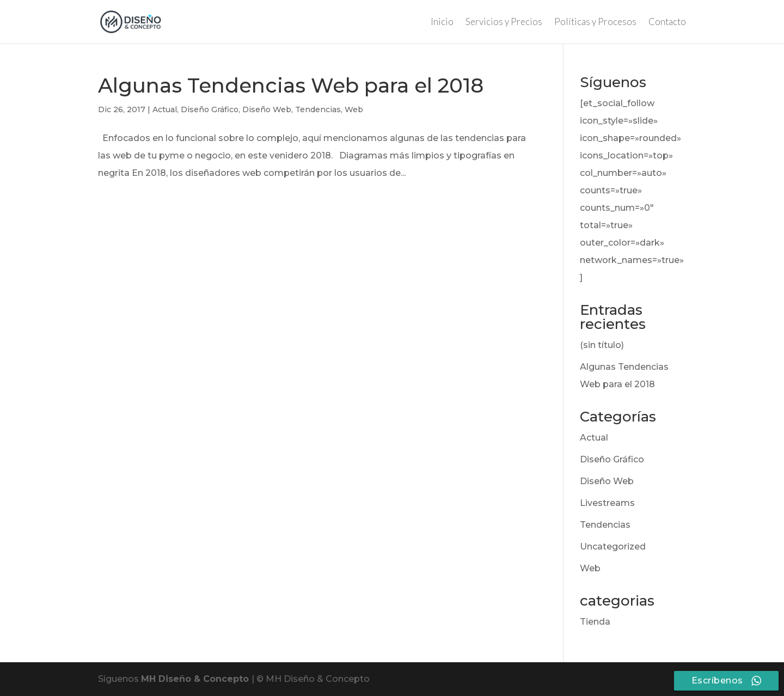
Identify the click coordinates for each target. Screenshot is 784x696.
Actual (165, 109)
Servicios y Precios (504, 23)
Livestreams (607, 503)
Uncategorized (613, 547)
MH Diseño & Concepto (196, 679)
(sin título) (602, 345)
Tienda (595, 622)
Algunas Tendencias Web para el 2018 (291, 85)
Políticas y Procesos (595, 23)
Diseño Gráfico (210, 109)
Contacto (667, 23)
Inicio (442, 23)
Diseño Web (267, 109)
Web (354, 109)
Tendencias (318, 109)
